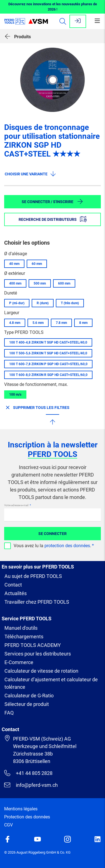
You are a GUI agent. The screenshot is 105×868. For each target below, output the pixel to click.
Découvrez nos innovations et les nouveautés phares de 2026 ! (53, 7)
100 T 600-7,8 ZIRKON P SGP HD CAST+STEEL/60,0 (48, 364)
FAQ (9, 713)
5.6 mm (38, 323)
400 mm (15, 283)
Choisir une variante (31, 174)
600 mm (64, 283)
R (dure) (43, 303)
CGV (8, 825)
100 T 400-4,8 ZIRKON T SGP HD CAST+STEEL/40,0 (48, 342)
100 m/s (15, 395)
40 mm (14, 264)
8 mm (83, 323)
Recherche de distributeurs (53, 219)
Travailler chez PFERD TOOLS (37, 602)
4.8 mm (15, 323)
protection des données (67, 546)
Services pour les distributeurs (38, 654)
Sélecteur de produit (27, 704)
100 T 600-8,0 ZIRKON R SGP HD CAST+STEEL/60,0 (48, 375)
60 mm (37, 264)
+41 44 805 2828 (28, 773)
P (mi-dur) (17, 303)
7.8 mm (61, 323)
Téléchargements (24, 637)
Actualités (16, 593)
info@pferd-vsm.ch (31, 785)
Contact (13, 585)
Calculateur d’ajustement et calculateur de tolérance (51, 683)
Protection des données (27, 817)
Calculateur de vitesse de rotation (41, 671)
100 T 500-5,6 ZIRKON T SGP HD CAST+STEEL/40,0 (48, 353)
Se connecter (52, 534)
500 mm (40, 283)
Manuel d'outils (21, 628)
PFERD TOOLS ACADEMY (33, 645)
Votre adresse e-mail (17, 505)
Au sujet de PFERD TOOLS (33, 576)
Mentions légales (21, 809)
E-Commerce (19, 662)
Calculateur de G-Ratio (29, 696)
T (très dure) (70, 303)
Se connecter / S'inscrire (52, 201)
